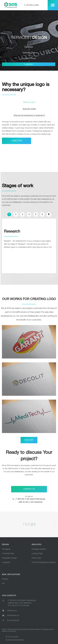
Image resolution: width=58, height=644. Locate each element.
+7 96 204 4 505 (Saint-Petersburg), (22, 601)
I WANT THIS (17, 141)
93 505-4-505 (32, 5)
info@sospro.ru (10, 615)
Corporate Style (8, 554)
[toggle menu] (53, 5)
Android (5, 579)
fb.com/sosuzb (10, 620)
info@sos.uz (9, 611)
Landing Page (37, 554)
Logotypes (29, 64)
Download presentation (15, 640)
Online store (36, 558)
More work (29, 440)
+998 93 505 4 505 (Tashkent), (20, 603)
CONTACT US (29, 489)
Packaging (6, 549)
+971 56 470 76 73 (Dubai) (18, 606)
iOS (3, 584)
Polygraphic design (29, 59)
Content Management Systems (44, 562)
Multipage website (39, 549)
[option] (29, 131)
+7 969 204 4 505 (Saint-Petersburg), (30, 499)
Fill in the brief (12, 637)
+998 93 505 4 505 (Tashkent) (30, 502)
